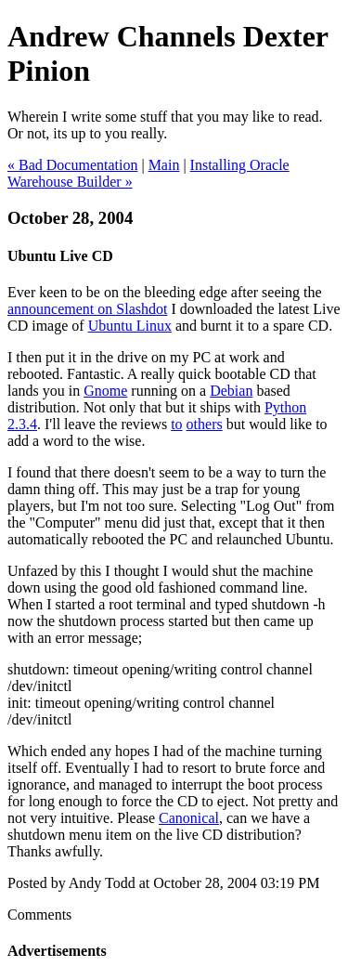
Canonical (189, 818)
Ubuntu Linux (130, 326)
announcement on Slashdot (87, 309)
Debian (231, 391)
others (205, 424)
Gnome (105, 391)
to (176, 424)
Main (164, 165)
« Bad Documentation (72, 165)
